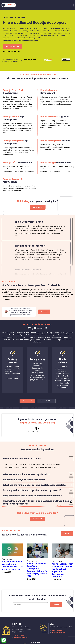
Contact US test (46, 401)
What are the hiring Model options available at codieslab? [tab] (35, 485)
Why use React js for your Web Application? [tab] (27, 474)
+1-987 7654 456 (57, 630)
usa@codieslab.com (59, 633)
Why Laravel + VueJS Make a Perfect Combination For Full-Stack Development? (12, 565)
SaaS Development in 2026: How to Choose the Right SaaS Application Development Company (62, 570)
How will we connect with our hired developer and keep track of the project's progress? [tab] (37, 502)
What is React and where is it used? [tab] (22, 459)
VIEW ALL (67, 534)
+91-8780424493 (20, 635)
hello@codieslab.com (22, 637)
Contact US (37, 519)
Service (44, 312)
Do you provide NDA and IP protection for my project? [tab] (32, 490)
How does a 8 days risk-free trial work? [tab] (24, 480)
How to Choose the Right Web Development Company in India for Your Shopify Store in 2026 (37, 570)
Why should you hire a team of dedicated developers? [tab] (32, 496)
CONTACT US (38, 207)
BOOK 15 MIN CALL (13, 46)
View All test (27, 401)
